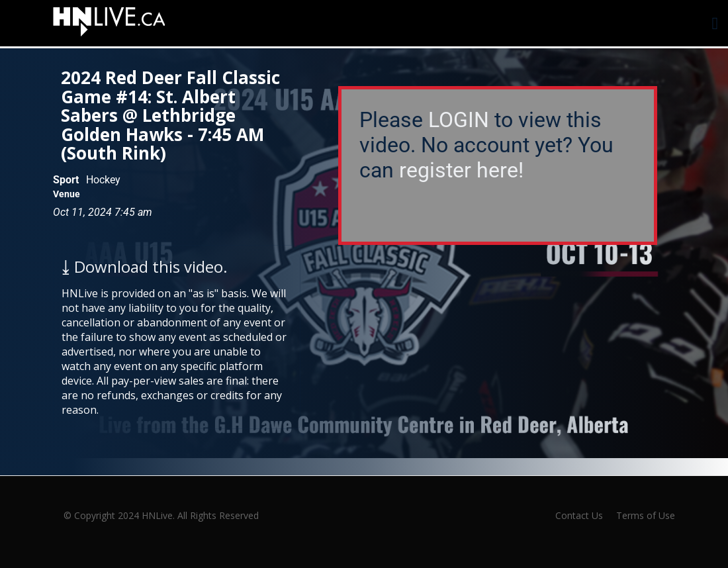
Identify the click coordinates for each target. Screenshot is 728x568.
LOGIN (459, 120)
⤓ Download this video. (145, 266)
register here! (461, 170)
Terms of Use (646, 515)
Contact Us (579, 515)
